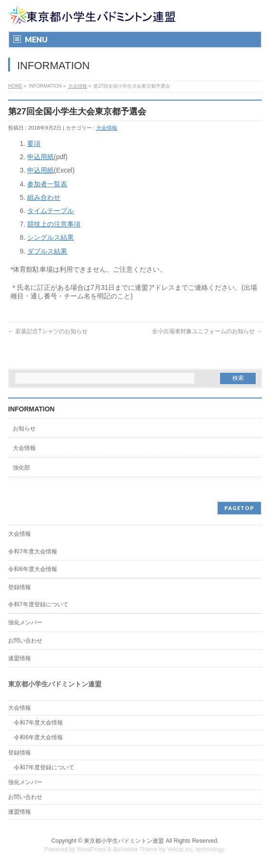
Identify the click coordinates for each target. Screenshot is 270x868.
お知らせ (24, 429)
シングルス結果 (50, 237)
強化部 (21, 468)
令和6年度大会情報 (33, 569)
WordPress (92, 849)
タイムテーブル (50, 211)
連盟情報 (20, 658)
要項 (34, 143)
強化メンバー (25, 623)
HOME (15, 86)
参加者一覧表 (47, 184)
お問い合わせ (25, 641)
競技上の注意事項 (54, 224)
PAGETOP (239, 508)
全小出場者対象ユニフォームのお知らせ (207, 331)
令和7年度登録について (38, 604)
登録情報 (20, 587)
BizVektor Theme (135, 849)
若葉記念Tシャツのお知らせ (48, 331)
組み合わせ (44, 197)
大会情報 (78, 86)
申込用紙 (40, 157)
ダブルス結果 (47, 251)
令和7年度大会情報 (33, 551)
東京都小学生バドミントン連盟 (124, 841)
